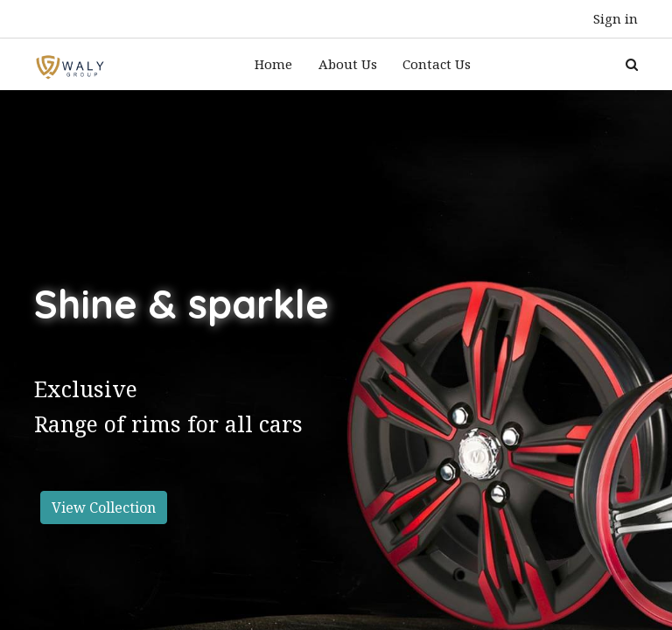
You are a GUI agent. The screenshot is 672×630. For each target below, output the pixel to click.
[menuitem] (273, 57)
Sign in (616, 18)
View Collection (104, 493)
